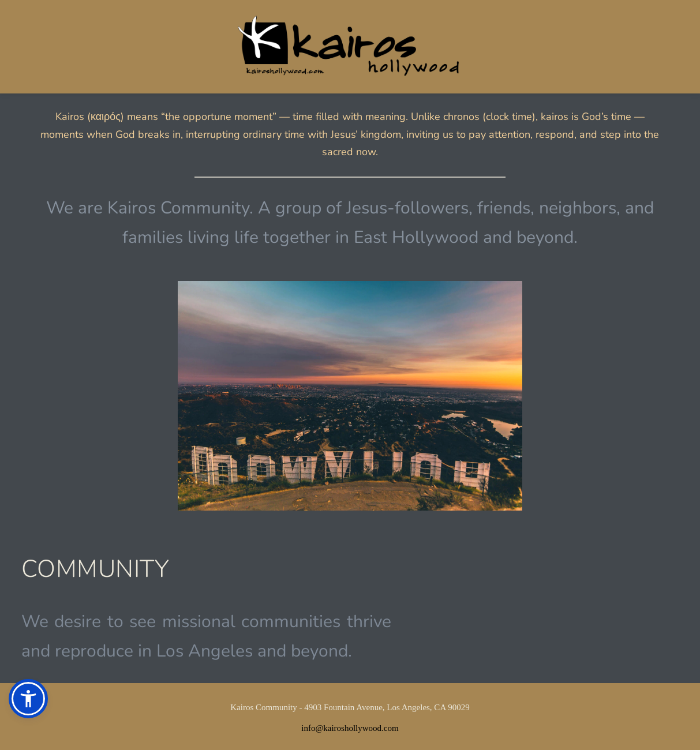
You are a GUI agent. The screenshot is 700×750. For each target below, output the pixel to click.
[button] (28, 699)
